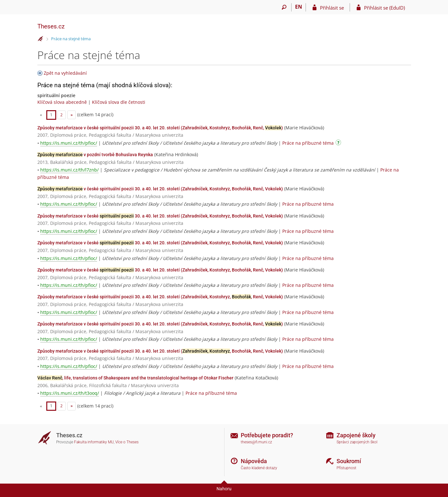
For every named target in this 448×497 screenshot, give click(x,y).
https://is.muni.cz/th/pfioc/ (69, 143)
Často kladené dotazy (259, 468)
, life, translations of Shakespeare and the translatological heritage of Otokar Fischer (135, 378)
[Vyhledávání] (284, 7)
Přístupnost (346, 468)
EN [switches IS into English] (299, 7)
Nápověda (254, 461)
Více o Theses (127, 442)
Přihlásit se (332, 8)
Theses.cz (51, 26)
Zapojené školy (356, 435)
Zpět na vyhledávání (65, 73)
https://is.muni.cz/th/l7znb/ (69, 170)
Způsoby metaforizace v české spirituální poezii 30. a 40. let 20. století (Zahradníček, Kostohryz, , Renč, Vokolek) (160, 297)
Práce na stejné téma (71, 39)
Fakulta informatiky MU (94, 442)
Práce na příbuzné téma (308, 143)
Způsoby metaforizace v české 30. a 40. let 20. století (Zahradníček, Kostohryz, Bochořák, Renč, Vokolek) (160, 216)
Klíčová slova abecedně (62, 102)
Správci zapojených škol (357, 442)
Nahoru (224, 489)
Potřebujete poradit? (267, 435)
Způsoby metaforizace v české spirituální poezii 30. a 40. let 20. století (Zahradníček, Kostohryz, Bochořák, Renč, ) (160, 128)
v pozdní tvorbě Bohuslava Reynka (95, 155)
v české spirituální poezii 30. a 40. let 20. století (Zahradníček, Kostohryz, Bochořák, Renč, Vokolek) (160, 189)
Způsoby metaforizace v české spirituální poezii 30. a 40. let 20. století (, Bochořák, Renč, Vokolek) (160, 351)
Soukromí (349, 461)
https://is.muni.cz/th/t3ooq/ (70, 393)
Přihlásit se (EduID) (384, 8)
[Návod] (339, 144)
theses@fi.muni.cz (256, 442)
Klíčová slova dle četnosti (119, 102)
